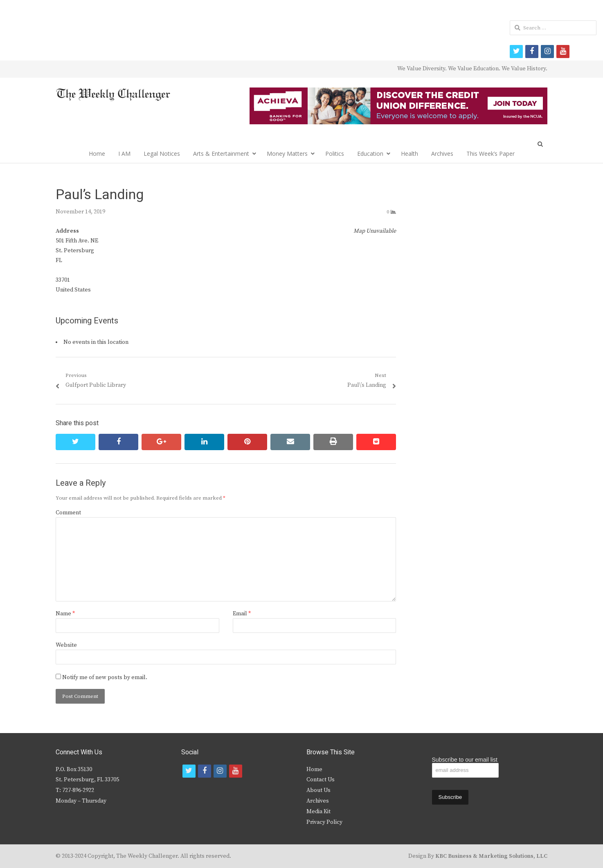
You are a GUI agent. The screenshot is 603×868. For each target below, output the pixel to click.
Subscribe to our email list (465, 760)
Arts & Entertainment (221, 154)
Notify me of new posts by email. (105, 677)
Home (97, 154)
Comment (68, 513)
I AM (124, 154)
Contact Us (321, 780)
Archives (442, 154)
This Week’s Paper (491, 154)
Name (65, 614)
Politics (335, 154)
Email (242, 614)
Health (409, 154)
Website (66, 645)
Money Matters (287, 154)
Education (370, 154)
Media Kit (318, 812)
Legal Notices (162, 154)
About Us (318, 790)
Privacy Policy (324, 822)
